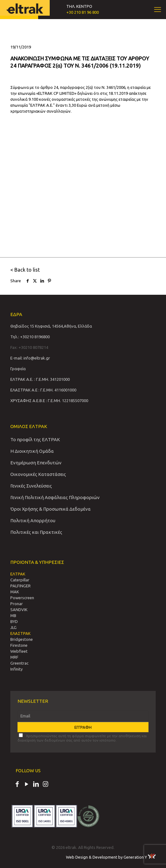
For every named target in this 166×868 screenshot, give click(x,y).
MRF (14, 657)
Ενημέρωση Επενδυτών (36, 463)
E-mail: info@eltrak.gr (30, 358)
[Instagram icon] (45, 785)
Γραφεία (18, 369)
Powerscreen (22, 598)
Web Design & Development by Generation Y (111, 857)
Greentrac (19, 663)
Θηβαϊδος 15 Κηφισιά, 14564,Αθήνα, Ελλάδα (51, 326)
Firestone (19, 645)
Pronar (17, 604)
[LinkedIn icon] (36, 785)
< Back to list (25, 270)
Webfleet (19, 651)
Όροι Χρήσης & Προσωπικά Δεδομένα (50, 509)
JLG (13, 627)
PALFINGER (20, 586)
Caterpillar (20, 580)
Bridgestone (22, 639)
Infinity (16, 669)
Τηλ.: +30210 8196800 (30, 337)
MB (13, 615)
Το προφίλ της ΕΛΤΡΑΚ (35, 439)
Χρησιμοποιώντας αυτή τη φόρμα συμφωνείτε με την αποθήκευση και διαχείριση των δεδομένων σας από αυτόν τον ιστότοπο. (82, 738)
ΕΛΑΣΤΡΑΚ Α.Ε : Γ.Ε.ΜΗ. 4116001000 (43, 390)
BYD (14, 621)
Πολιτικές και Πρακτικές (36, 532)
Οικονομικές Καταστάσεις (38, 474)
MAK (15, 592)
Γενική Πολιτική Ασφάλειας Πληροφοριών (55, 497)
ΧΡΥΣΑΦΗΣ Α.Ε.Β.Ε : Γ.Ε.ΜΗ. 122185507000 (49, 401)
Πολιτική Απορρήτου (33, 521)
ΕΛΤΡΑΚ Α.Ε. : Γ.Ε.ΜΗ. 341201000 (40, 379)
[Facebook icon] (17, 785)
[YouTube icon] (27, 785)
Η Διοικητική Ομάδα (32, 451)
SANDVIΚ (19, 610)
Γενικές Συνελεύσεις (31, 486)
